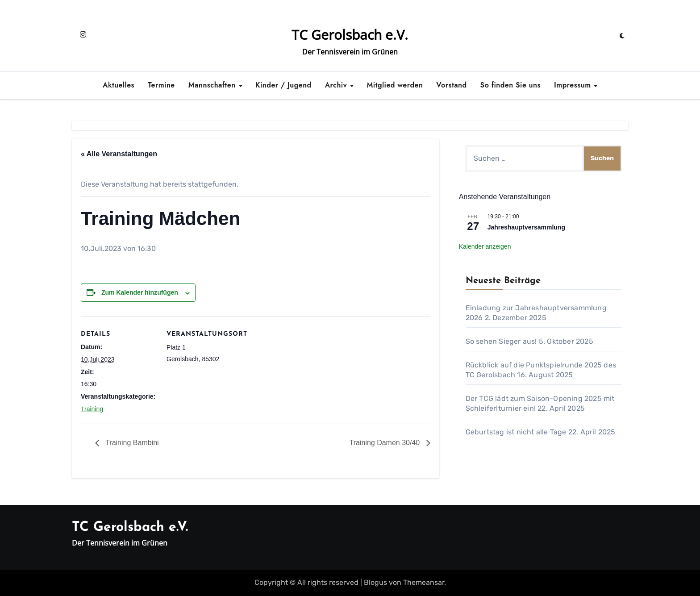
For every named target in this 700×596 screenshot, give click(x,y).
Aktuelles (119, 85)
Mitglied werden (395, 85)
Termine (161, 85)
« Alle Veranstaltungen (119, 154)
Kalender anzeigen (485, 246)
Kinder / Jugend (283, 85)
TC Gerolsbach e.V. (350, 35)
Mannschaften (213, 85)
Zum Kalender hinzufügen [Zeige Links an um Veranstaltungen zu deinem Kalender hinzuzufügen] (140, 292)
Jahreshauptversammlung (526, 227)
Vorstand (451, 85)
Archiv (337, 85)
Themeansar (424, 582)
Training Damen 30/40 (385, 443)
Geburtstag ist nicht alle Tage (516, 432)
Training (92, 409)
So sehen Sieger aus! (501, 341)
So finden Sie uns (510, 85)
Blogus (375, 582)
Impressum (574, 85)
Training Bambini (131, 443)
